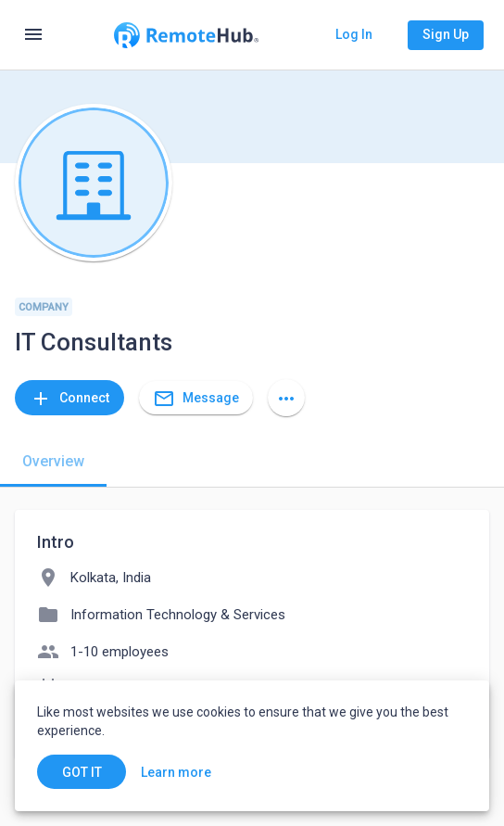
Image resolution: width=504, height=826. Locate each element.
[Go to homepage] (186, 35)
